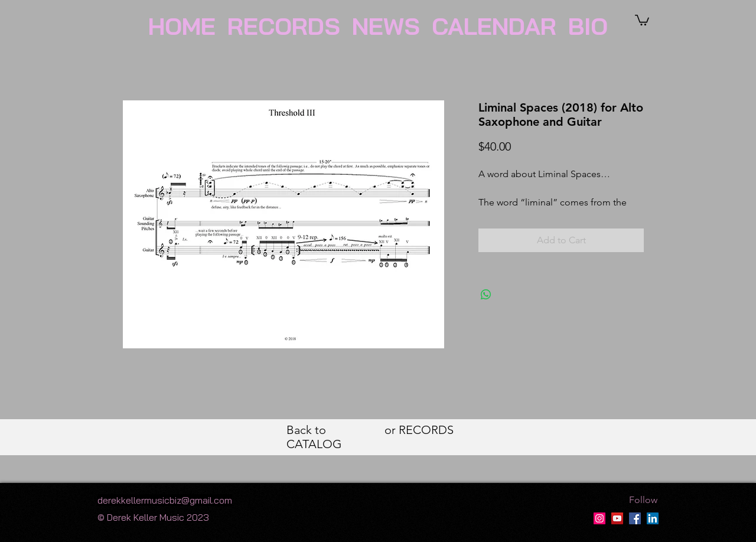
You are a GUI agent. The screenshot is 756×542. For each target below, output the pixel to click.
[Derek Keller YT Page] (617, 518)
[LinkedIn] (653, 518)
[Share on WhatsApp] (486, 295)
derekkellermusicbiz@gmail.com (165, 500)
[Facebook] (635, 518)
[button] (642, 19)
